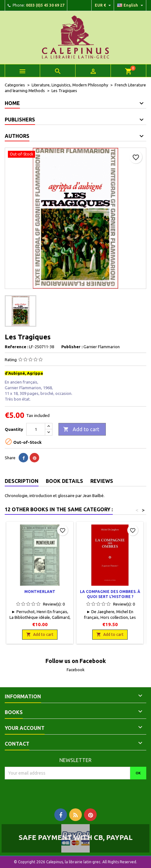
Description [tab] (22, 481)
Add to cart (81, 430)
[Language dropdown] (131, 5)
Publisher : (72, 347)
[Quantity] (36, 429)
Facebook (76, 670)
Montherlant (40, 592)
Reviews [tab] (102, 481)
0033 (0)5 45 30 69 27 (45, 5)
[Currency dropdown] (104, 5)
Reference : (16, 347)
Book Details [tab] (64, 481)
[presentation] (57, 792)
